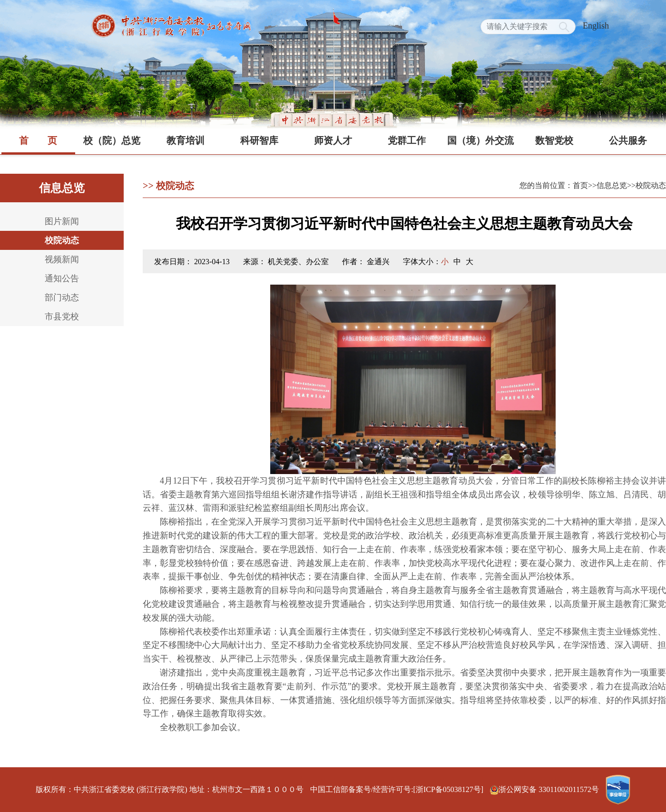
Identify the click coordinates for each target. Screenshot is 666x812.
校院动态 (62, 240)
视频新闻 (62, 259)
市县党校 (62, 317)
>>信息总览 (607, 185)
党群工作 (407, 140)
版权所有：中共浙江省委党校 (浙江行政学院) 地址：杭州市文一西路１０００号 (170, 789)
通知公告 (62, 278)
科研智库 (259, 140)
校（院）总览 (112, 140)
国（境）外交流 (480, 140)
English (596, 26)
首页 (38, 140)
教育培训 (186, 140)
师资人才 (333, 140)
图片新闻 (62, 221)
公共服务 (628, 140)
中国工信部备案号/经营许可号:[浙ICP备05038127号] (397, 789)
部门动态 (62, 297)
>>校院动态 (646, 185)
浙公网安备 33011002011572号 (545, 789)
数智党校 (554, 140)
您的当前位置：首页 (554, 185)
